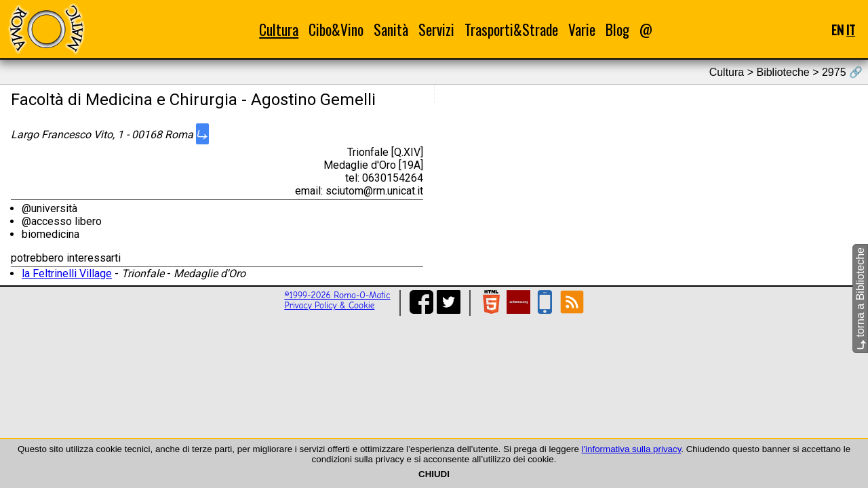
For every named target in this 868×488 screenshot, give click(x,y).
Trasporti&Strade (511, 29)
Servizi (436, 29)
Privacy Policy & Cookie (329, 305)
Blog (617, 29)
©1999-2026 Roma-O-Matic (337, 295)
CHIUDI (434, 474)
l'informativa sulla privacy (632, 449)
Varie (582, 29)
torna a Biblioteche (860, 299)
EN (837, 29)
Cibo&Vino (336, 29)
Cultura (279, 29)
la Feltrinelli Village (67, 273)
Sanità (391, 29)
